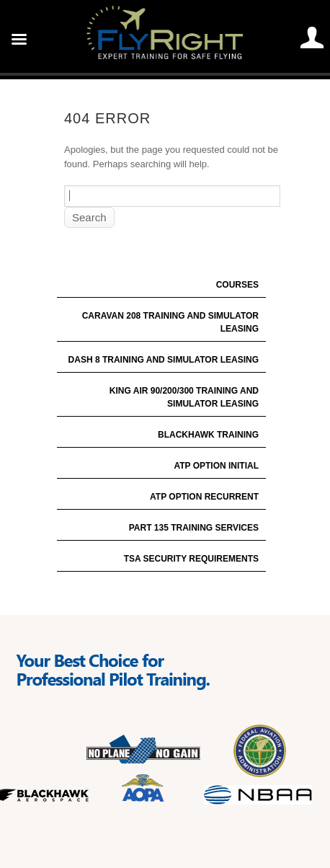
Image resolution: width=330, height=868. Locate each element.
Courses (237, 285)
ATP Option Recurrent (204, 497)
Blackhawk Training (208, 435)
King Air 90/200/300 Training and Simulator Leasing (184, 397)
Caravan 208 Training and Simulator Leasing (170, 322)
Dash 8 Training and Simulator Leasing (164, 360)
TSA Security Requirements (191, 559)
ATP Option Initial (216, 466)
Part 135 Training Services (194, 528)
